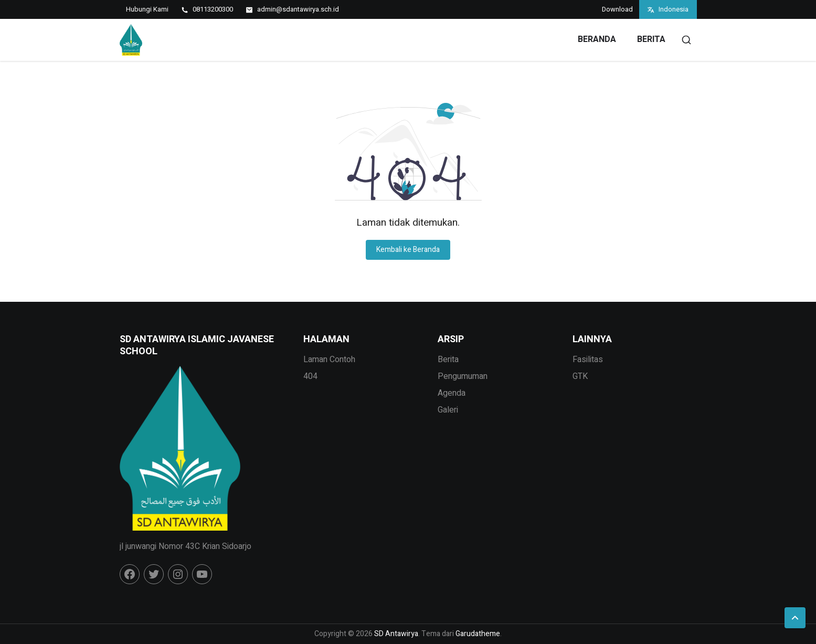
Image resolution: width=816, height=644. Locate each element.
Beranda (597, 39)
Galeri (448, 410)
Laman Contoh (329, 360)
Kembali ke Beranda (408, 250)
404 (310, 376)
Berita (651, 39)
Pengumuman (463, 376)
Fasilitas (588, 360)
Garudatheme (478, 634)
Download (617, 9)
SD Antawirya (396, 634)
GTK (580, 376)
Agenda (452, 393)
